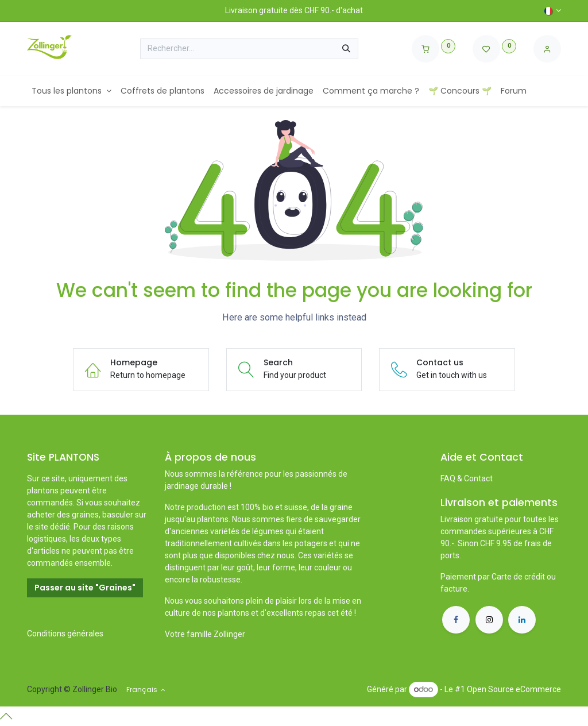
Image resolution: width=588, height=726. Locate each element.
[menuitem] (71, 91)
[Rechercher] (346, 49)
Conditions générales (65, 634)
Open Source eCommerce (514, 689)
